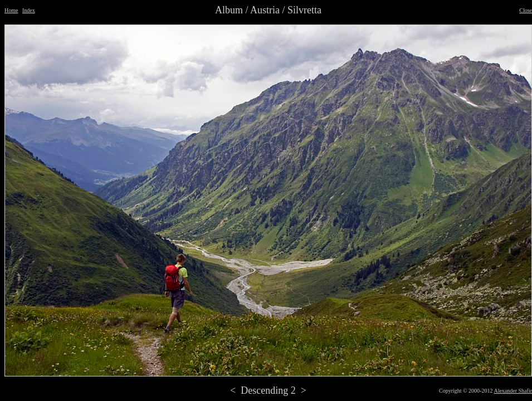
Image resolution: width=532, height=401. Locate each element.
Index (29, 10)
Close (526, 10)
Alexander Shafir (513, 391)
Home (11, 10)
